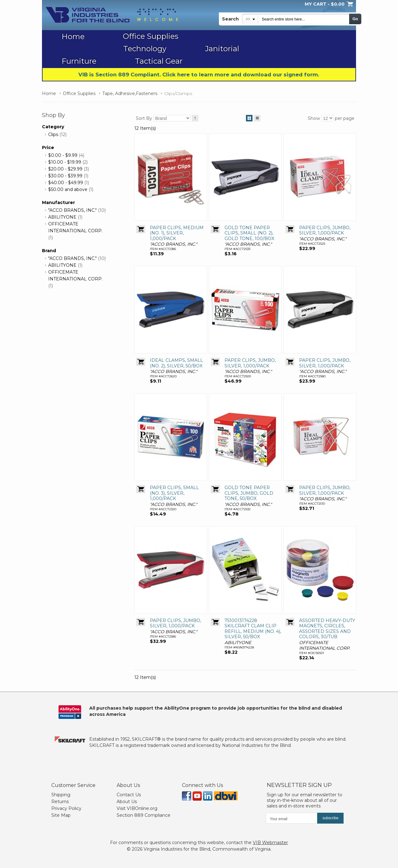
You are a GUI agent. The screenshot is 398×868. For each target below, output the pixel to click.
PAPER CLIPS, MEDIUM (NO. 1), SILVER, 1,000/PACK (177, 233)
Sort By (144, 118)
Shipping (61, 795)
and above (68, 189)
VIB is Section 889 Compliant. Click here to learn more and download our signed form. (199, 75)
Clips (53, 134)
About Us (127, 802)
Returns (60, 802)
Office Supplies (79, 93)
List (257, 117)
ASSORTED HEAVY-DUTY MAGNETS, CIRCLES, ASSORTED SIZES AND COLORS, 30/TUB (327, 629)
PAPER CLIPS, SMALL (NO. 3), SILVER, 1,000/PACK (174, 493)
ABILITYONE (62, 217)
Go (355, 19)
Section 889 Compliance (143, 815)
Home (49, 93)
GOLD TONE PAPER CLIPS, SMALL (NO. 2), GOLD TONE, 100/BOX (249, 233)
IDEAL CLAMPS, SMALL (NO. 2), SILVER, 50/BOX (176, 363)
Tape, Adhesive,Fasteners (130, 93)
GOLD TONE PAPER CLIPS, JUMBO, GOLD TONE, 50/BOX (249, 493)
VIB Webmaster (270, 843)
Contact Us (129, 795)
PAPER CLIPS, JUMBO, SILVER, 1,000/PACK (325, 230)
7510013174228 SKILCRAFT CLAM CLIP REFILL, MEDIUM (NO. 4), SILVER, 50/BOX (253, 629)
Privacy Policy (66, 808)
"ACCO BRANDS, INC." (72, 210)
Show (314, 118)
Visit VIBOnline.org (137, 808)
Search (230, 19)
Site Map (61, 815)
